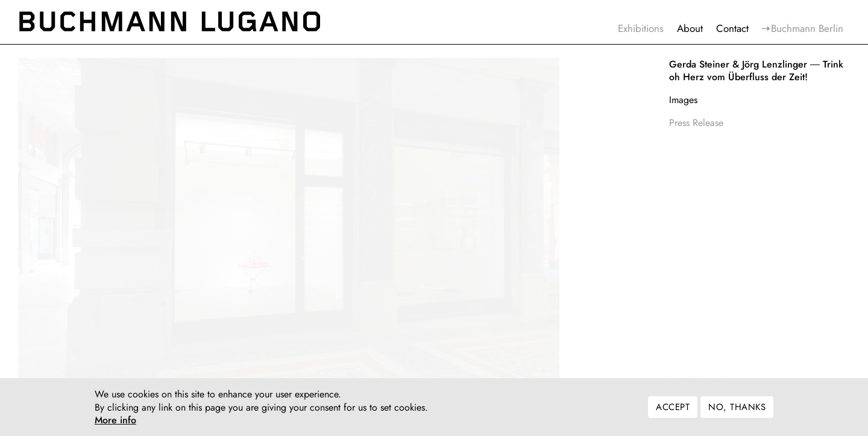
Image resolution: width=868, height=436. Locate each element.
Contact (732, 28)
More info (115, 423)
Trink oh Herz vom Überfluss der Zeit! (756, 71)
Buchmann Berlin (807, 28)
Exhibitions (641, 28)
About (690, 28)
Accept (673, 410)
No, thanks (737, 410)
